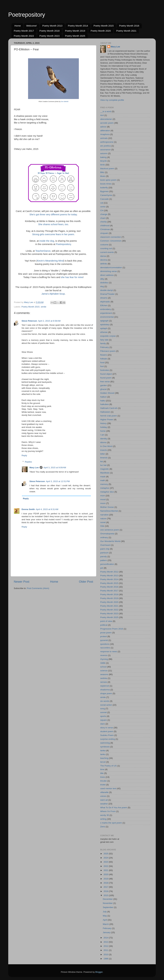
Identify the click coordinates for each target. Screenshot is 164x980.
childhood (105, 226)
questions (105, 644)
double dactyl (107, 290)
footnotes (105, 370)
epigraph (104, 321)
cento (103, 207)
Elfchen (104, 305)
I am (102, 435)
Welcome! (32, 26)
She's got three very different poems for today (53, 214)
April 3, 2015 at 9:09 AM (55, 468)
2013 (106, 942)
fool (102, 366)
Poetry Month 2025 (75, 36)
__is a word (106, 111)
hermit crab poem (109, 416)
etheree (104, 332)
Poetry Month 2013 (52, 26)
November (108, 903)
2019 (106, 879)
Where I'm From (108, 811)
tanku (103, 754)
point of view (106, 621)
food (102, 362)
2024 (106, 858)
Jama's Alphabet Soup (53, 294)
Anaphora (105, 134)
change (104, 214)
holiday (104, 427)
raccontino (105, 648)
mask (103, 477)
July (105, 912)
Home (18, 26)
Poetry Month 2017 (24, 31)
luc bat (103, 465)
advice (103, 127)
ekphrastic (105, 302)
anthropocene (107, 142)
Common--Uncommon (111, 241)
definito (104, 264)
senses (104, 682)
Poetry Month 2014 (78, 26)
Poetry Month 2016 (129, 26)
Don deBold (65, 102)
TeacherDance (43, 251)
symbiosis (105, 747)
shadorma (105, 690)
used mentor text (108, 788)
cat (102, 203)
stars (103, 724)
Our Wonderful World (110, 541)
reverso (104, 655)
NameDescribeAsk (109, 511)
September (108, 907)
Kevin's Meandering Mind (50, 261)
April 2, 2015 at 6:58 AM (49, 321)
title (102, 773)
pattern (104, 560)
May (105, 916)
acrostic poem (107, 123)
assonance (105, 150)
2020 (106, 874)
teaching (104, 758)
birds (103, 165)
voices (103, 796)
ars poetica (105, 146)
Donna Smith (28, 509)
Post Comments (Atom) (38, 588)
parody (103, 556)
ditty (102, 279)
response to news (109, 652)
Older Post (86, 582)
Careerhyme (106, 195)
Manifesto (105, 473)
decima (104, 260)
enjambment (106, 313)
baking (103, 157)
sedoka (104, 678)
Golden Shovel (107, 393)
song (103, 709)
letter (103, 454)
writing (103, 819)
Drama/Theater (107, 294)
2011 (106, 950)
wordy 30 (105, 815)
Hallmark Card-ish (109, 408)
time (102, 769)
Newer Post (22, 582)
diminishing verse (108, 271)
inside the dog (47, 241)
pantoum (104, 553)
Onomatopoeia (107, 534)
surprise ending (108, 739)
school (103, 667)
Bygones (104, 191)
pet (102, 568)
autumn (104, 153)
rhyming (104, 659)
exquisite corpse (108, 336)
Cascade (104, 199)
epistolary (105, 325)
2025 (106, 854)
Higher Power (107, 420)
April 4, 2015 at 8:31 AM (47, 509)
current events (107, 252)
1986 (106, 959)
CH (102, 210)
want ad (104, 800)
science (104, 671)
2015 (106, 895)
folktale (104, 359)
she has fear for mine (72, 277)
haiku (103, 401)
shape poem (106, 693)
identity (104, 439)
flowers (104, 355)
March (106, 924)
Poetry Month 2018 (50, 31)
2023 (106, 862)
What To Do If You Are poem (114, 808)
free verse (105, 382)
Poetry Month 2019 (75, 31)
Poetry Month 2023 (50, 36)
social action (106, 705)
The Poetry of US (108, 766)
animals (104, 138)
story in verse (107, 728)
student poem (107, 731)
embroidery (106, 309)
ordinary (104, 537)
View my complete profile (112, 100)
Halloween (105, 412)
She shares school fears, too (53, 224)
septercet (105, 686)
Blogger (99, 972)
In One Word (106, 446)
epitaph (104, 328)
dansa (103, 256)
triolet (103, 785)
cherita (103, 222)
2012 (106, 946)
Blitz (102, 172)
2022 (106, 866)
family (103, 343)
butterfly (104, 188)
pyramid (104, 640)
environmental (107, 317)
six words (105, 701)
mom (103, 496)
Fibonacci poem (108, 351)
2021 (106, 870)
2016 (106, 891)
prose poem (106, 633)
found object (106, 374)
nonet (103, 522)
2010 (106, 954)
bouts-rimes (106, 184)
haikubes (105, 404)
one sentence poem (110, 530)
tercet (103, 762)
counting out (106, 248)
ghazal (103, 389)
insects (104, 450)
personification (107, 564)
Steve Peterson (29, 321)
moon (103, 503)
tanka (103, 750)
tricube (103, 781)
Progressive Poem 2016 (112, 629)
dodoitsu (104, 283)
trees (103, 777)
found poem (106, 378)
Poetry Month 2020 (101, 31)
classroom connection (111, 237)
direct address (107, 275)
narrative (104, 515)
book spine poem (108, 180)
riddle (103, 663)
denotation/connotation (111, 267)
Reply (24, 455)
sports (103, 716)
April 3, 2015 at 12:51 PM (58, 481)
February (105, 347)
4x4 (102, 115)
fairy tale (104, 340)
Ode (102, 526)
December (108, 899)
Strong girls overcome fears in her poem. (53, 234)
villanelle (104, 792)
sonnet (103, 712)
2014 (106, 938)
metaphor (105, 488)
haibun (103, 397)
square (103, 720)
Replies (28, 462)
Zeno (103, 827)
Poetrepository (27, 15)
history (103, 423)
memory (104, 484)
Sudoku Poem (107, 735)
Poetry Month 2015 (104, 26)
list (102, 461)
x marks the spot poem (111, 823)
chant (103, 218)
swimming (105, 743)
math (103, 480)
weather (104, 804)
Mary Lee (34, 468)
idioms (103, 442)
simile (44, 307)
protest (103, 636)
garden (104, 385)
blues (103, 176)
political (104, 625)
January (107, 932)
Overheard (105, 545)
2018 (106, 883)
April (105, 920)
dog (102, 286)
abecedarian (106, 119)
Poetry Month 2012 (109, 572)
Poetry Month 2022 (24, 36)
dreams (104, 298)
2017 (106, 887)
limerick (104, 458)
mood (103, 499)
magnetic (105, 469)
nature (103, 519)
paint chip (105, 549)
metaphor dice (107, 492)
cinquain (104, 233)
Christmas (105, 229)
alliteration (105, 131)
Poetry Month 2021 (126, 31)
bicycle (103, 161)
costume (104, 245)
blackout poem (107, 168)
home (103, 431)
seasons (104, 674)
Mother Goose (107, 507)
